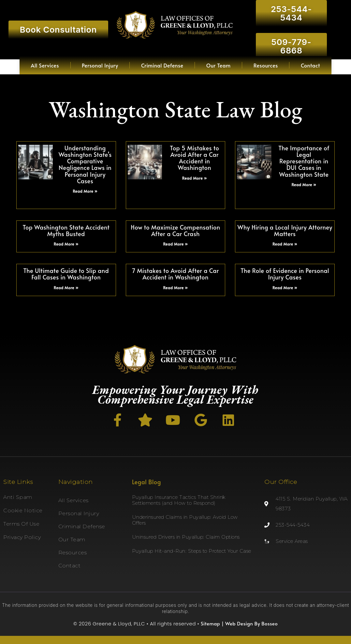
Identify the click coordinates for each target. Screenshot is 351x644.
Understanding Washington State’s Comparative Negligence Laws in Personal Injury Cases (85, 164)
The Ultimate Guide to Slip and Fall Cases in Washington (66, 274)
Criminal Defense (162, 65)
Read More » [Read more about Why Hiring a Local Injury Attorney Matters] (285, 244)
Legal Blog (146, 482)
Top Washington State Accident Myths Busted (66, 230)
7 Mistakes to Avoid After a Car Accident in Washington (175, 274)
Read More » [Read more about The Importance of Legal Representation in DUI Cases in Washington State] (304, 185)
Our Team (219, 65)
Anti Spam (18, 497)
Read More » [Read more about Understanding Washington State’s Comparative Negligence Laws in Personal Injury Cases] (85, 191)
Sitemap (210, 623)
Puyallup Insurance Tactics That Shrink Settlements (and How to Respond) (179, 500)
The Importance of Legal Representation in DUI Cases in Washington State (304, 161)
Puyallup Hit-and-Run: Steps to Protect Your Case (192, 551)
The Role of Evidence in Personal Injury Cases (285, 274)
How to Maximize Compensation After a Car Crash (175, 230)
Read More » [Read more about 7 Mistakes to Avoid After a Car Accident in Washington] (175, 288)
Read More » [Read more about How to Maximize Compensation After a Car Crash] (175, 244)
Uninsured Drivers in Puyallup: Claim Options (186, 537)
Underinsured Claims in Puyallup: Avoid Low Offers (185, 520)
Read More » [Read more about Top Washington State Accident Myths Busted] (66, 244)
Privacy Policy (22, 537)
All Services (45, 65)
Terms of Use (21, 524)
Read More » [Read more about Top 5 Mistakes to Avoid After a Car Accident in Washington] (195, 178)
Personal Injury (100, 65)
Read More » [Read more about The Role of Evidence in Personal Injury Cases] (285, 288)
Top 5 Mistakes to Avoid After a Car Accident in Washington (194, 158)
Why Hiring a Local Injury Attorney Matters (285, 230)
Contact (310, 65)
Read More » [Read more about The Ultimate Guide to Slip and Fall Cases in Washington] (66, 288)
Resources (266, 65)
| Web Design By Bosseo (249, 623)
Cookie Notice (23, 510)
